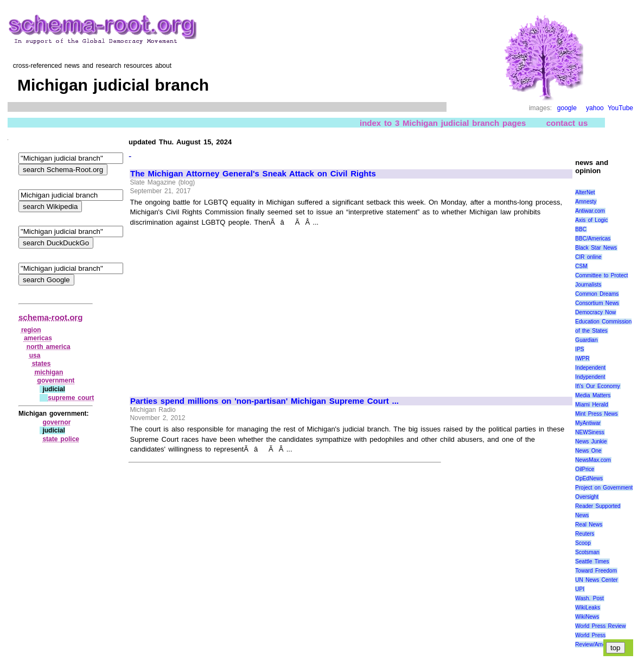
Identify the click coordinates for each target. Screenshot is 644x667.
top (616, 648)
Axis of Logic (591, 220)
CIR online (588, 257)
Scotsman (587, 552)
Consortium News (597, 303)
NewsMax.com (593, 460)
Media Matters (593, 395)
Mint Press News (596, 414)
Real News (589, 525)
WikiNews (587, 617)
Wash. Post (589, 598)
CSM (581, 266)
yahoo (595, 108)
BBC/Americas (593, 239)
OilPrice (585, 469)
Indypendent (590, 377)
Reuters (585, 534)
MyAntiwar (588, 423)
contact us (567, 123)
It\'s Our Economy (597, 386)
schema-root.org (50, 317)
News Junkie (591, 442)
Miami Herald (592, 405)
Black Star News (596, 248)
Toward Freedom (596, 571)
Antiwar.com (590, 211)
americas (38, 338)
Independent (590, 368)
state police (61, 439)
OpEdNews (589, 478)
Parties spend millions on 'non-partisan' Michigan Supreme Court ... (264, 401)
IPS (579, 349)
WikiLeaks (588, 608)
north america (49, 347)
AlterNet (585, 192)
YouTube (620, 108)
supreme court (71, 398)
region (31, 330)
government (56, 380)
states (42, 364)
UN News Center (596, 580)
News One (588, 451)
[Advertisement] (221, 307)
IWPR (582, 358)
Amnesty (586, 202)
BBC (581, 229)
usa (35, 355)
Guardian (586, 340)
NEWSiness (589, 432)
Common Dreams (597, 294)
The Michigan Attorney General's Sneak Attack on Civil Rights (253, 174)
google (567, 108)
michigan (49, 372)
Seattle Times (592, 561)
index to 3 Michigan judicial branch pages (443, 123)
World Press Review (600, 626)
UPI (580, 589)
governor (56, 422)
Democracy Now (595, 312)
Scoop (583, 543)
